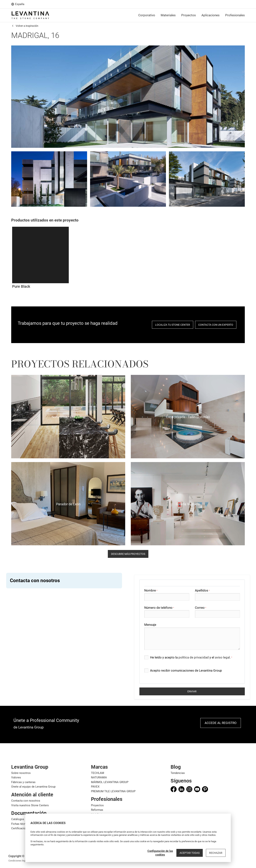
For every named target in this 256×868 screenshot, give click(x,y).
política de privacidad (194, 657)
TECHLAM (98, 773)
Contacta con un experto (216, 325)
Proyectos (97, 805)
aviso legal (222, 657)
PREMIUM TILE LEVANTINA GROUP (113, 791)
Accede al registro (221, 723)
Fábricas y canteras (23, 782)
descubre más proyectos (128, 554)
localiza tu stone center (173, 325)
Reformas (97, 810)
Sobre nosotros (21, 773)
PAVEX (95, 787)
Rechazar (216, 853)
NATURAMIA (99, 777)
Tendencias (178, 773)
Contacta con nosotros (26, 801)
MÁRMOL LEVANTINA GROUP (110, 782)
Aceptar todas (190, 853)
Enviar (192, 691)
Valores (16, 777)
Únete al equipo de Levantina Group (33, 787)
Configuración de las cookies (160, 853)
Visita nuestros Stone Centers (30, 805)
